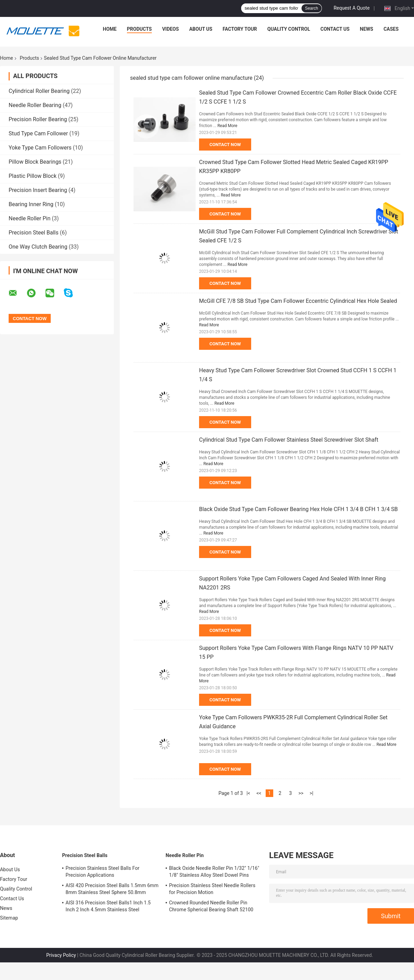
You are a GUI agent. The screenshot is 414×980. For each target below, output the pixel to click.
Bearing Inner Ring (31, 204)
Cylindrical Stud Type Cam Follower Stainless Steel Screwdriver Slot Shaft (289, 440)
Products (139, 29)
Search (312, 8)
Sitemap (9, 918)
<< (259, 793)
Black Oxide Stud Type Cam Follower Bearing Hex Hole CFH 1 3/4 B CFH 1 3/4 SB (298, 509)
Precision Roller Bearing (38, 119)
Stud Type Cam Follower (38, 133)
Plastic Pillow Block (33, 176)
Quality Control (289, 29)
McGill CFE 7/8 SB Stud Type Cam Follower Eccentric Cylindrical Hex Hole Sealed (298, 301)
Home (110, 29)
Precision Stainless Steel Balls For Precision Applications (102, 872)
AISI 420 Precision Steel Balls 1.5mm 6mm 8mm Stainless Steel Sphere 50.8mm (112, 889)
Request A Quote (352, 8)
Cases (391, 29)
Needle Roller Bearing (35, 105)
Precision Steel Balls (33, 233)
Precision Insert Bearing (38, 190)
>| (311, 793)
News (367, 29)
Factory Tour (240, 29)
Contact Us (335, 29)
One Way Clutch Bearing (38, 247)
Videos (171, 29)
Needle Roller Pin (29, 218)
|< (249, 793)
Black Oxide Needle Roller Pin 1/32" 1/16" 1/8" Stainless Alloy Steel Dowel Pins (214, 872)
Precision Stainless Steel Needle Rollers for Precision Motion (212, 889)
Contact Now (225, 145)
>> (301, 793)
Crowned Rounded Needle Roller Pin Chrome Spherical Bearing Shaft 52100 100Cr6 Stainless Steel (211, 907)
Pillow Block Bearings (35, 162)
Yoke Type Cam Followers (40, 148)
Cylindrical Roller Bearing (39, 91)
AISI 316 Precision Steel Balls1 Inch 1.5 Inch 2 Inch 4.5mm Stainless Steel (108, 906)
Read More (227, 126)
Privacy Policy (61, 955)
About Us (201, 29)
